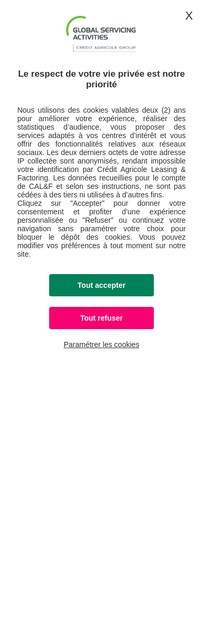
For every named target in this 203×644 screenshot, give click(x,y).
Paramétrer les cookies (101, 344)
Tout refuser (102, 318)
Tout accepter (102, 285)
